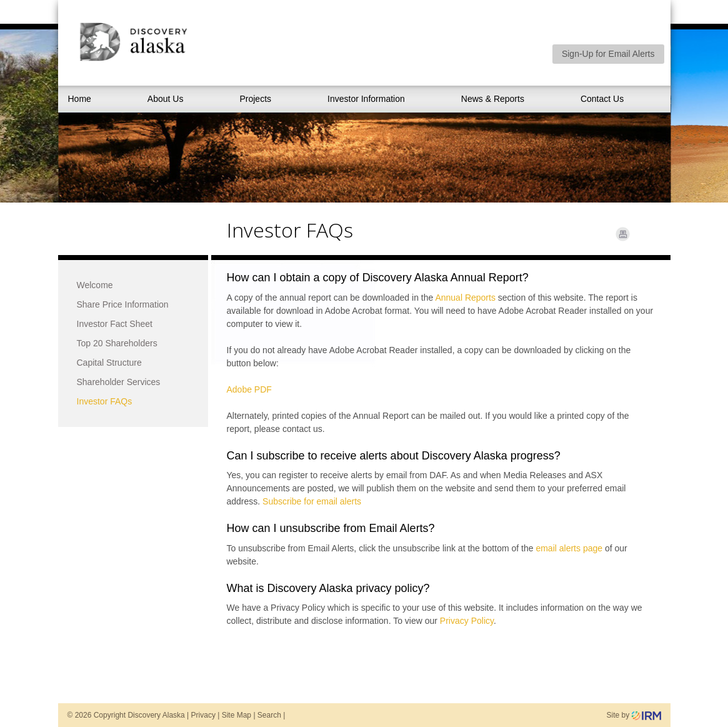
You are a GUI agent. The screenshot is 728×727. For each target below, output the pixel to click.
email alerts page (569, 548)
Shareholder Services (119, 382)
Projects (255, 99)
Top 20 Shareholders (117, 343)
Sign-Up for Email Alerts (608, 54)
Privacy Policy (467, 621)
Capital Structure (109, 363)
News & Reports (493, 99)
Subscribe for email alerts (312, 501)
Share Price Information (123, 304)
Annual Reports (465, 298)
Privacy (203, 715)
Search (269, 715)
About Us (166, 99)
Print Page (623, 234)
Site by (633, 715)
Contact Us (602, 99)
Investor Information (366, 99)
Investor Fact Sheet (115, 324)
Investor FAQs (105, 401)
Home (80, 99)
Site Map (237, 715)
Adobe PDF (249, 389)
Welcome (95, 285)
